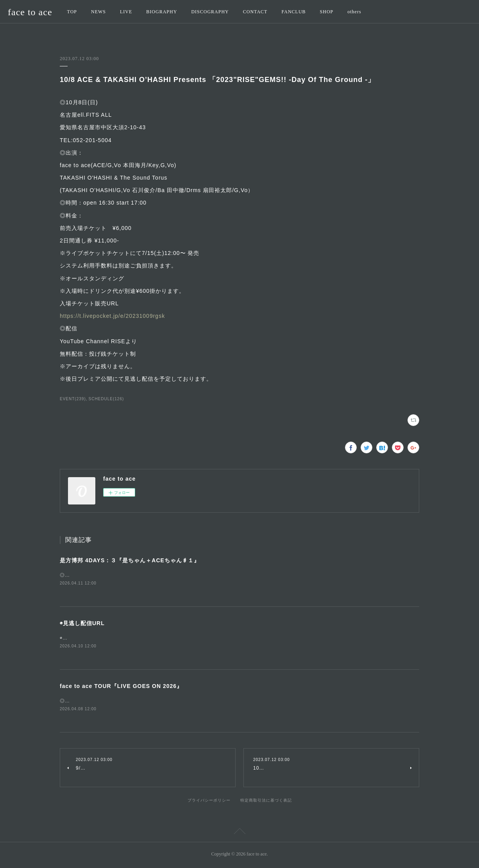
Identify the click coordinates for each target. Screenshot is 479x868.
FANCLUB (293, 12)
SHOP (327, 12)
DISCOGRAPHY (210, 12)
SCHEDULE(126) (106, 399)
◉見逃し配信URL (82, 624)
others (354, 12)
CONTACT (255, 12)
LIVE (126, 12)
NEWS (98, 12)
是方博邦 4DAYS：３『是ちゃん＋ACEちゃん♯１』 (130, 560)
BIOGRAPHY (162, 12)
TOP (72, 12)
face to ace (30, 12)
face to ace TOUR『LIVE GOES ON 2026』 (121, 687)
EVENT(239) (73, 399)
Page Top (239, 834)
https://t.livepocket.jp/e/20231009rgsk (112, 316)
